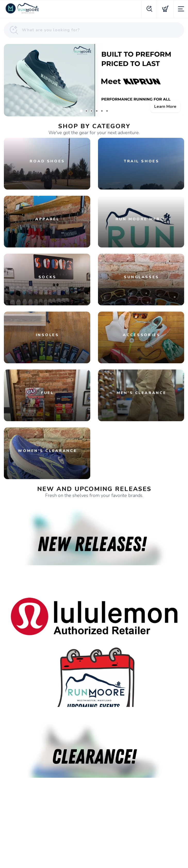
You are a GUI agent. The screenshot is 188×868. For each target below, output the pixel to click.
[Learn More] (94, 80)
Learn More (165, 107)
